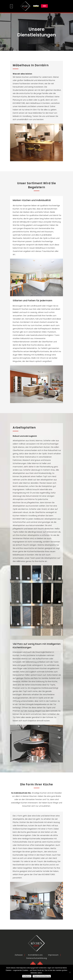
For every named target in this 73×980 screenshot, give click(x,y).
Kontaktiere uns (35, 955)
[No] (70, 972)
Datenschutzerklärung (37, 958)
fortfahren (27, 976)
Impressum (53, 955)
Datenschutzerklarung (42, 976)
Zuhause (19, 955)
